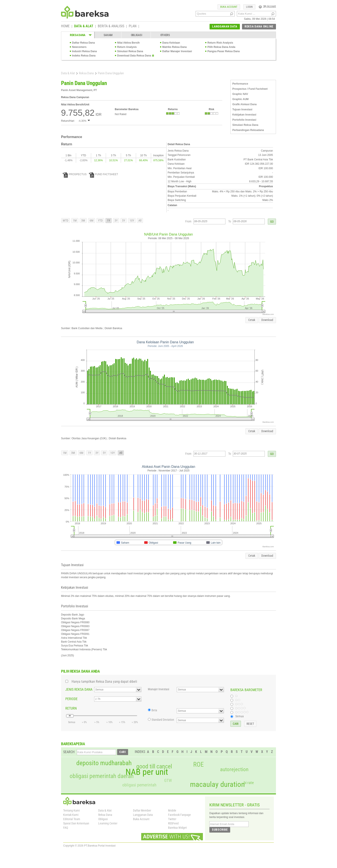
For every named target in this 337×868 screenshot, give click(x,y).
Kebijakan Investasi (244, 115)
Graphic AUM (240, 99)
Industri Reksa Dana (84, 51)
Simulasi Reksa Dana (130, 51)
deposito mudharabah (104, 763)
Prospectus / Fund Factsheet (250, 89)
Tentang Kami (71, 810)
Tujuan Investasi (242, 109)
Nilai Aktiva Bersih (128, 43)
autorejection (234, 769)
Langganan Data (143, 815)
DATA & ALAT (84, 26)
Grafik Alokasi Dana (244, 104)
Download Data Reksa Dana (134, 56)
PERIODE (71, 699)
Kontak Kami (71, 815)
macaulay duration (217, 784)
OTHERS (165, 35)
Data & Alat (68, 73)
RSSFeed (173, 823)
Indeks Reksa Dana (84, 56)
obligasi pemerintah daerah (102, 776)
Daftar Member (142, 810)
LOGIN (249, 7)
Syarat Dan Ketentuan (76, 823)
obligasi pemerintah (139, 785)
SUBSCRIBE (220, 830)
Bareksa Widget (177, 828)
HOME (65, 26)
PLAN (133, 26)
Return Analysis (127, 47)
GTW (168, 781)
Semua (240, 716)
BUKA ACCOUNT (229, 7)
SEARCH (69, 752)
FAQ (66, 828)
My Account (267, 6)
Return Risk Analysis (220, 43)
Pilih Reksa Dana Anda (221, 47)
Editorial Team (72, 819)
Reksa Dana (86, 73)
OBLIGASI (137, 35)
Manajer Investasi (159, 689)
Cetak (252, 320)
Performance (240, 84)
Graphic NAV (240, 94)
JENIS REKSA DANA (79, 689)
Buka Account (141, 819)
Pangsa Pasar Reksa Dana (224, 51)
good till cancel (154, 766)
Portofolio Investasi (244, 120)
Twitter (172, 819)
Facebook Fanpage (179, 815)
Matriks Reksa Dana (174, 47)
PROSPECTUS (75, 174)
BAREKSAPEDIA (73, 744)
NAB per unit (147, 772)
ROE (198, 765)
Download (267, 320)
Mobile (172, 810)
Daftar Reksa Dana (83, 43)
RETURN (71, 708)
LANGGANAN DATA (225, 26)
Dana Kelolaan (171, 43)
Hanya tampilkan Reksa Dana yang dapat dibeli (104, 682)
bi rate (249, 783)
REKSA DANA (78, 35)
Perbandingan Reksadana (248, 130)
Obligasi (103, 819)
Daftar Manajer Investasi (177, 51)
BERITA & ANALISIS (111, 26)
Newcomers (79, 47)
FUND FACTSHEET (103, 174)
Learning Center (108, 823)
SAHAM (108, 35)
